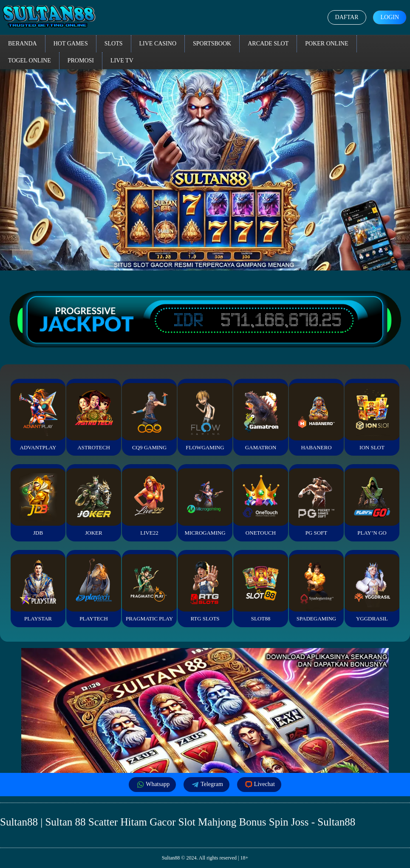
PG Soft (316, 502)
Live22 (149, 502)
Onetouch (260, 502)
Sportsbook (212, 44)
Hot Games (71, 44)
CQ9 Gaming (149, 417)
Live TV (122, 61)
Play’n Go (372, 502)
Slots (114, 44)
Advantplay (38, 417)
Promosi (81, 61)
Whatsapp (152, 785)
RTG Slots (205, 588)
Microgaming (205, 502)
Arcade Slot (268, 44)
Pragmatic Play (149, 588)
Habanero (316, 417)
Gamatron (260, 417)
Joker (93, 502)
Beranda (23, 44)
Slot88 (260, 588)
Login (390, 17)
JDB (38, 502)
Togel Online (30, 61)
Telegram (206, 785)
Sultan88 (171, 858)
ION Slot (372, 417)
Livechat (259, 785)
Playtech (93, 588)
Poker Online (327, 44)
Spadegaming (316, 588)
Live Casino (158, 44)
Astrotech (93, 417)
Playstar (38, 588)
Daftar (347, 17)
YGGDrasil (372, 588)
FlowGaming (205, 417)
